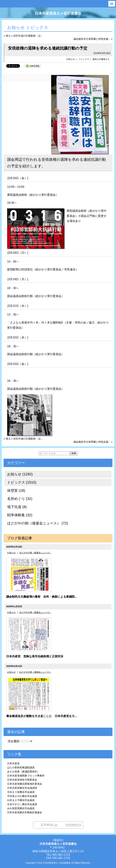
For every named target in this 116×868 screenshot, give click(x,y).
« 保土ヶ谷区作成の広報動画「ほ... (23, 36)
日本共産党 (13, 763)
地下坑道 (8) (17, 507)
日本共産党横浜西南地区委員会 (25, 784)
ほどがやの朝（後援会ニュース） (35, 553)
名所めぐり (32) (20, 499)
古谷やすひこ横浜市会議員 (22, 804)
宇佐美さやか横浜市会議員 (22, 796)
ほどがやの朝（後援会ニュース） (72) (38, 523)
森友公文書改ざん (101, 59)
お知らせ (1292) (20, 474)
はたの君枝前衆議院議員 (21, 767)
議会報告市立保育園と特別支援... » (93, 39)
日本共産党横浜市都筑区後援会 (25, 812)
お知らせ (71, 59)
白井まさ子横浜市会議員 (21, 800)
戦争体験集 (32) (20, 515)
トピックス (84, 59)
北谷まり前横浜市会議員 (21, 792)
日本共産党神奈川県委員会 (22, 780)
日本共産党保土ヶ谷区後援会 (58, 13)
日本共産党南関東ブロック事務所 (26, 776)
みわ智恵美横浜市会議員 (21, 808)
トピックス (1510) (22, 482)
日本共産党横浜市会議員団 (22, 788)
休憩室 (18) (16, 490)
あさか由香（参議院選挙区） (23, 772)
